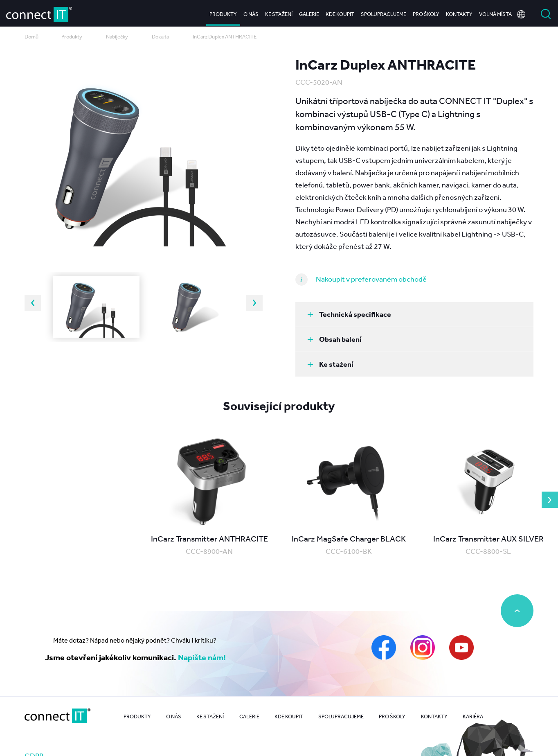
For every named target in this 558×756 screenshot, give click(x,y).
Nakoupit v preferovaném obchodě (371, 279)
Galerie (309, 12)
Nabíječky (117, 37)
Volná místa (495, 12)
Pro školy (426, 12)
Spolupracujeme (384, 12)
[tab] (414, 314)
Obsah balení (335, 339)
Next (254, 303)
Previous (33, 303)
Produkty (223, 12)
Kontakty (459, 12)
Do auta (160, 37)
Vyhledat (546, 12)
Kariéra (473, 717)
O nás (251, 12)
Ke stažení (279, 12)
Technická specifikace (349, 314)
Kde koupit (340, 12)
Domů (32, 37)
